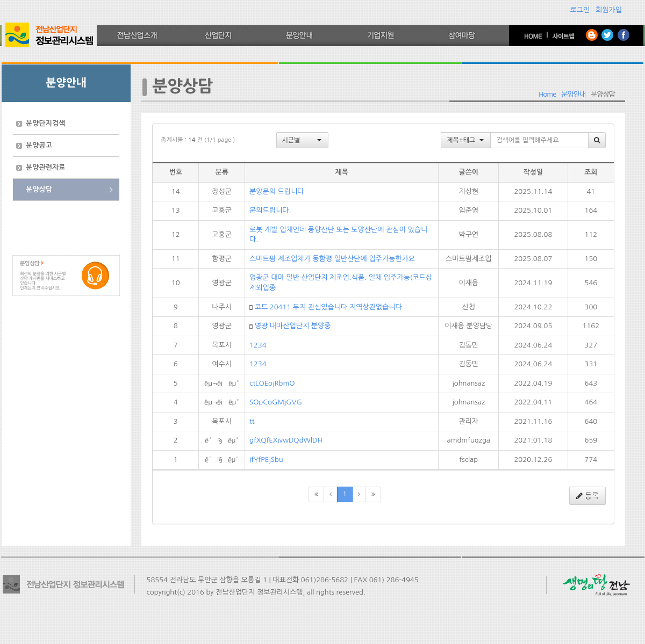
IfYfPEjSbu (266, 460)
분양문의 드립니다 (277, 191)
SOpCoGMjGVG (276, 402)
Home (547, 94)
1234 (258, 345)
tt (252, 421)
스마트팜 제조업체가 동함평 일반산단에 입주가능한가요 (332, 259)
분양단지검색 (45, 123)
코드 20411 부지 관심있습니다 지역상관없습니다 (328, 307)
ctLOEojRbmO (272, 383)
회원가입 (609, 10)
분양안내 (573, 94)
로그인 (580, 10)
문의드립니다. (270, 210)
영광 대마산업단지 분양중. (294, 326)
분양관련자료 (45, 167)
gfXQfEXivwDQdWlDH (286, 440)
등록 (587, 496)
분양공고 (39, 145)
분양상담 (39, 189)
